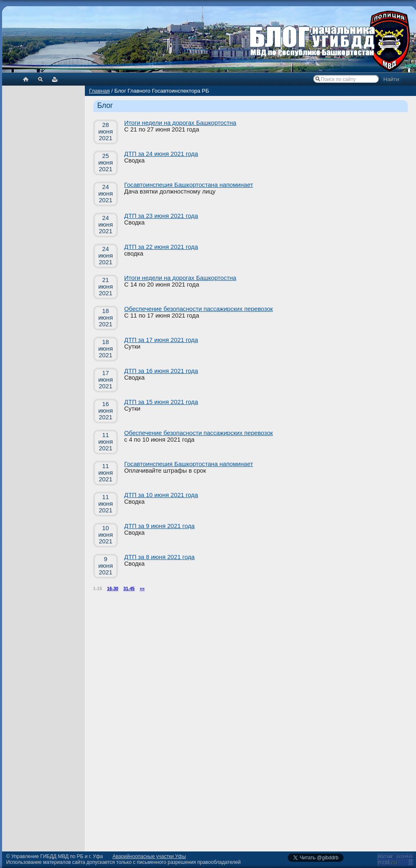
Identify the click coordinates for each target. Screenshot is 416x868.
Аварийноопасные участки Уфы (149, 856)
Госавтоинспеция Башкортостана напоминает (189, 185)
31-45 (129, 588)
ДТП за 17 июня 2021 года (161, 340)
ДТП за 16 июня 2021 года (161, 371)
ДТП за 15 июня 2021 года (161, 402)
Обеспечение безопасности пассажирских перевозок (198, 309)
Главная (99, 91)
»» (142, 588)
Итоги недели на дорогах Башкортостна (180, 123)
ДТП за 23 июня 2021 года (161, 216)
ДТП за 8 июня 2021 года (159, 557)
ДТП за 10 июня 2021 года (161, 495)
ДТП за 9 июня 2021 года (159, 526)
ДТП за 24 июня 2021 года (161, 154)
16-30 (113, 588)
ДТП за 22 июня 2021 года (161, 247)
